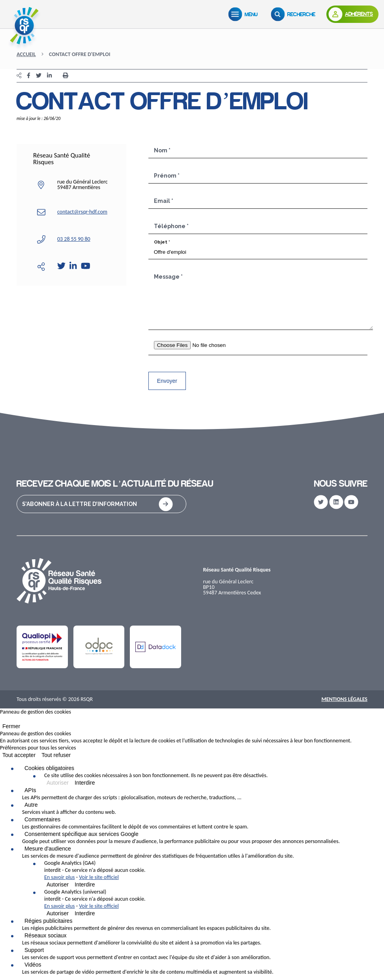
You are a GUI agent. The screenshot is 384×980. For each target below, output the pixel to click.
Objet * (162, 242)
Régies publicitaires (48, 921)
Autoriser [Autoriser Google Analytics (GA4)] (58, 884)
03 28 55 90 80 (74, 239)
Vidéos (33, 965)
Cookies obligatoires (49, 768)
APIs (30, 790)
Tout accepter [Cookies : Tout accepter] (19, 755)
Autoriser (58, 783)
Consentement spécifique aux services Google (81, 834)
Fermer (11, 726)
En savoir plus (60, 877)
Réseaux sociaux (46, 935)
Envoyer (167, 381)
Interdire (85, 783)
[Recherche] (295, 14)
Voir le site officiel (99, 877)
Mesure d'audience (48, 849)
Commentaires (42, 819)
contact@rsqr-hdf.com (82, 212)
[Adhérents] (352, 14)
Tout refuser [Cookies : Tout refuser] (56, 755)
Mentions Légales (344, 699)
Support (34, 950)
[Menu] (245, 14)
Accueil (26, 54)
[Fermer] (2, 721)
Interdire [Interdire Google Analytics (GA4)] (85, 884)
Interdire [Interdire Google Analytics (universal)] (85, 913)
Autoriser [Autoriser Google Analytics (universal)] (58, 913)
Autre (31, 805)
